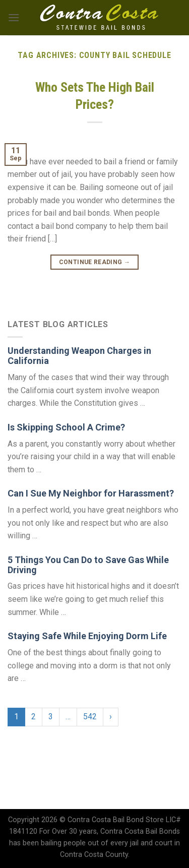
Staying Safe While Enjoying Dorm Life (87, 636)
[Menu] (14, 17)
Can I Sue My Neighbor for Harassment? (91, 493)
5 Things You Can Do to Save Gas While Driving (88, 565)
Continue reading (95, 262)
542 (90, 717)
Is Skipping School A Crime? (66, 427)
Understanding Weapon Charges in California (79, 356)
